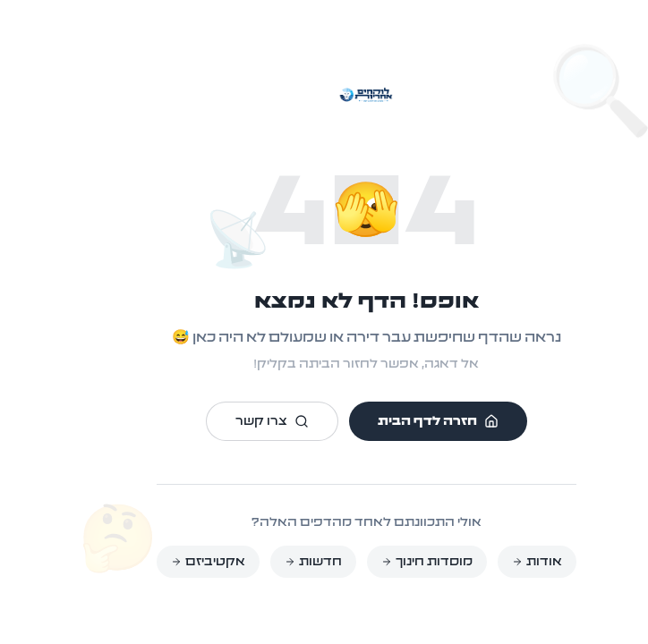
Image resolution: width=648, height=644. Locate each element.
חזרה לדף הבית (396, 421)
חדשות (271, 562)
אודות (495, 562)
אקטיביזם (166, 562)
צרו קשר (230, 421)
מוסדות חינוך (385, 562)
